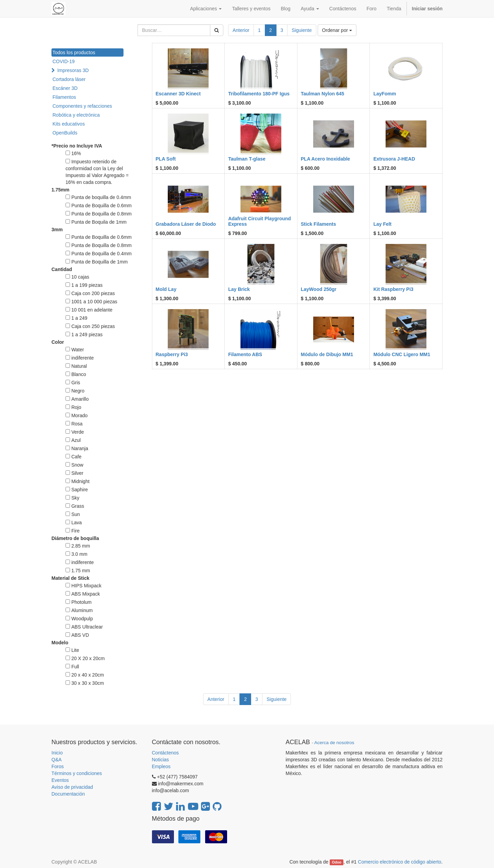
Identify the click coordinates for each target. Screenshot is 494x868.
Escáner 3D (65, 88)
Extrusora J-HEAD (394, 159)
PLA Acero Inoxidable (326, 159)
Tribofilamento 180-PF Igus (259, 94)
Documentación (68, 794)
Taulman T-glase (247, 159)
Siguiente (302, 30)
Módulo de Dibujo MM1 (327, 354)
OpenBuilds (65, 133)
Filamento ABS (245, 354)
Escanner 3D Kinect (178, 94)
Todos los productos (74, 52)
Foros (58, 766)
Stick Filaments (319, 224)
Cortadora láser (69, 79)
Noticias (161, 760)
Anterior (241, 30)
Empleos (161, 766)
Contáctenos (166, 753)
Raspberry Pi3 (172, 354)
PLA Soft (166, 159)
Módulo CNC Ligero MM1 (402, 354)
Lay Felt (382, 224)
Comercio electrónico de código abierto (399, 862)
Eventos (60, 780)
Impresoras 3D (73, 70)
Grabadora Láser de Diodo (186, 224)
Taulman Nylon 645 (323, 94)
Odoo (337, 862)
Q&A (57, 760)
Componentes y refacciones (82, 106)
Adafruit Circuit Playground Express (260, 221)
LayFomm (385, 94)
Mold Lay (166, 289)
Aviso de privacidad (72, 787)
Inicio (57, 753)
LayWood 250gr (319, 289)
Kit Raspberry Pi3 (393, 289)
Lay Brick (239, 289)
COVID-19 (64, 61)
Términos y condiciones (77, 773)
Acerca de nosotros (334, 743)
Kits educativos (69, 124)
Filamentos (64, 97)
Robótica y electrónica (76, 115)
